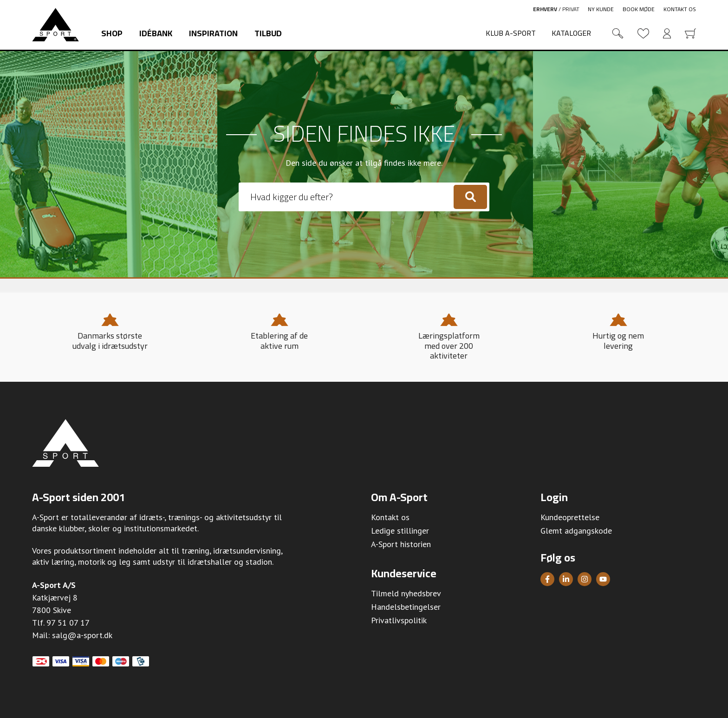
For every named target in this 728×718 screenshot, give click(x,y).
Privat (571, 9)
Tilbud (268, 33)
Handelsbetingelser (406, 607)
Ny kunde (601, 9)
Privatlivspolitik (399, 620)
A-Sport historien (401, 544)
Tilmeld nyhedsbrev (406, 593)
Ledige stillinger (400, 531)
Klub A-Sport (511, 33)
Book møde (639, 9)
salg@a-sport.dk (82, 635)
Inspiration (213, 33)
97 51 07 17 (68, 623)
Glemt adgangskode (576, 531)
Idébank (156, 33)
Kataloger (571, 33)
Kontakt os (680, 9)
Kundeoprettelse (570, 517)
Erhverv (545, 9)
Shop (112, 33)
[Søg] (470, 197)
